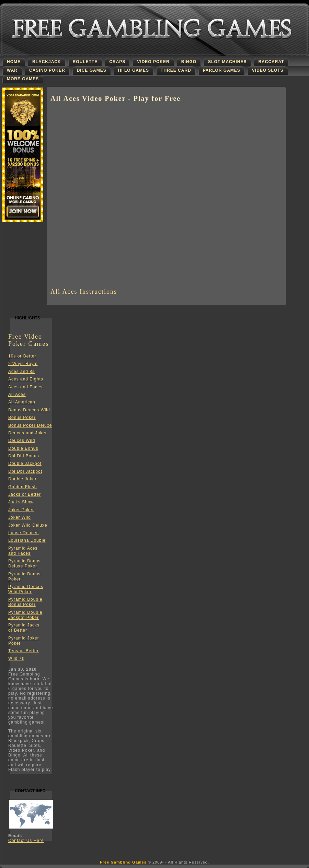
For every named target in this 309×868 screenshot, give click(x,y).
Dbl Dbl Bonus (24, 456)
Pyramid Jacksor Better (24, 628)
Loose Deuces (24, 533)
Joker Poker (21, 510)
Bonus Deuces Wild (29, 410)
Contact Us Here (26, 841)
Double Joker (22, 479)
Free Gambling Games (123, 862)
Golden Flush (22, 487)
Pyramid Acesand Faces (23, 551)
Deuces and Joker (28, 433)
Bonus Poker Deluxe (30, 425)
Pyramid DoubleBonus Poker (25, 602)
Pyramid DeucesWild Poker (26, 589)
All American (22, 402)
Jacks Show (21, 502)
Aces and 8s (21, 372)
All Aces (17, 395)
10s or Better (22, 356)
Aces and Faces (25, 387)
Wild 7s (16, 658)
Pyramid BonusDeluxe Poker (24, 564)
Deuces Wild (22, 441)
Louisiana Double (27, 540)
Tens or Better (24, 651)
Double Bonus (23, 448)
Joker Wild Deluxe (28, 525)
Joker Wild (20, 517)
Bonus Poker (22, 418)
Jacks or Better (25, 494)
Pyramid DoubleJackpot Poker (25, 615)
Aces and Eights (26, 379)
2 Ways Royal (23, 364)
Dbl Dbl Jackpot (25, 471)
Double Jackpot (25, 464)
